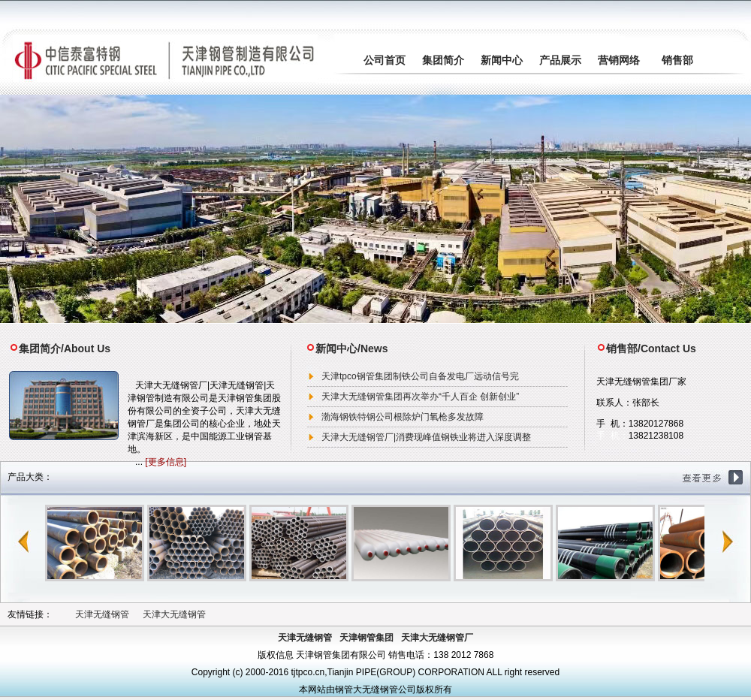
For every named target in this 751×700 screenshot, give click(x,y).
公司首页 (385, 60)
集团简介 (443, 60)
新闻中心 (502, 60)
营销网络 (619, 60)
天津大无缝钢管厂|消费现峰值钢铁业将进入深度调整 (426, 437)
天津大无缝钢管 (174, 614)
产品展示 (560, 60)
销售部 (677, 60)
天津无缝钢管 (102, 614)
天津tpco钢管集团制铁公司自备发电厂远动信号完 (420, 376)
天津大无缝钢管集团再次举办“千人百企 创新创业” (420, 397)
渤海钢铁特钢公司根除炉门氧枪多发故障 (403, 417)
